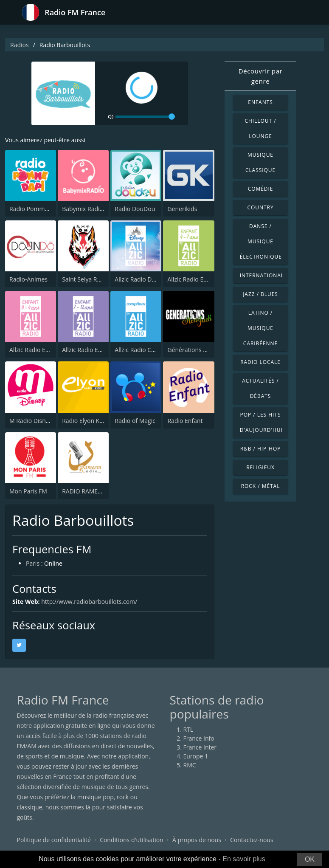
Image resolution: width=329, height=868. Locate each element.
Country (260, 207)
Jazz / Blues (260, 294)
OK (310, 859)
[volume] (145, 117)
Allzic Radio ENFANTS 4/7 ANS (208, 279)
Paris (33, 564)
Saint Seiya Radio (86, 279)
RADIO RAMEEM (84, 491)
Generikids (182, 209)
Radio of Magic (135, 421)
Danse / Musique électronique (261, 241)
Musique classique (260, 162)
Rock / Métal (261, 486)
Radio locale (260, 362)
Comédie (261, 189)
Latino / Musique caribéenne (260, 328)
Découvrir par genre (261, 76)
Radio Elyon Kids (85, 421)
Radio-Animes (28, 279)
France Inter (200, 747)
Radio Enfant (185, 421)
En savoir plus (244, 859)
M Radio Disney (31, 421)
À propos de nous (197, 840)
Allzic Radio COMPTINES (148, 350)
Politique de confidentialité (54, 840)
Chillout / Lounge (260, 128)
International (262, 275)
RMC (190, 765)
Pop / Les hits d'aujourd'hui (261, 422)
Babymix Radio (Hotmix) (95, 209)
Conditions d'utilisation (132, 840)
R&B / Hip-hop (261, 449)
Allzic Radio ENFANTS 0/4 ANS (50, 350)
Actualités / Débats (260, 388)
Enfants (260, 102)
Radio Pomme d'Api (36, 209)
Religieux (260, 467)
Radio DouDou (135, 209)
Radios (20, 45)
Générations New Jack (197, 350)
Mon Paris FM (28, 491)
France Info (199, 738)
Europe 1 (196, 756)
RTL (188, 729)
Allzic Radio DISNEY (141, 279)
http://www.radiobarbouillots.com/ (89, 602)
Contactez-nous (252, 840)
